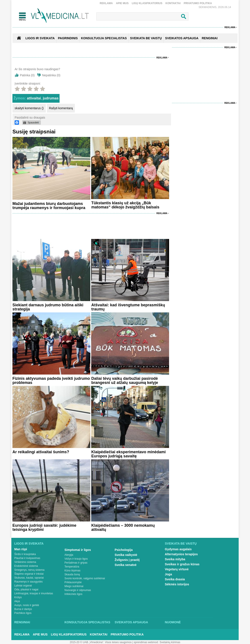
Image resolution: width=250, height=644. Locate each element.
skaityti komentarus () (29, 108)
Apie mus (122, 3)
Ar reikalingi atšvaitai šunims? (41, 452)
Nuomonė (173, 622)
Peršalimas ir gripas (76, 563)
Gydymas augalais (178, 549)
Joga (169, 574)
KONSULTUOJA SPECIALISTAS (104, 38)
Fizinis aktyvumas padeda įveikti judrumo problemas (51, 381)
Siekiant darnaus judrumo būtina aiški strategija (48, 307)
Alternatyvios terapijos (181, 554)
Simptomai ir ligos (78, 550)
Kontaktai (173, 3)
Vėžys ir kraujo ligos (76, 559)
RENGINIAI (210, 38)
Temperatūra (72, 567)
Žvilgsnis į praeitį (127, 560)
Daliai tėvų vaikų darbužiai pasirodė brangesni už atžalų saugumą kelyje (125, 381)
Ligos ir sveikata (40, 38)
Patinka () (27, 75)
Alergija (69, 555)
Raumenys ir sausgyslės (29, 582)
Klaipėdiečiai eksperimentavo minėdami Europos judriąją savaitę (128, 454)
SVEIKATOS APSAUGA (182, 38)
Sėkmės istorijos (177, 584)
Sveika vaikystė (126, 555)
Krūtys (18, 597)
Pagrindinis (68, 38)
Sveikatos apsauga (131, 622)
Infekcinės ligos (74, 594)
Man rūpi (21, 549)
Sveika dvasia (175, 579)
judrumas (51, 98)
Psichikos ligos (23, 613)
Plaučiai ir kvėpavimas (27, 558)
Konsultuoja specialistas (87, 622)
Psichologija (124, 550)
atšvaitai (34, 98)
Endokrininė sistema (26, 566)
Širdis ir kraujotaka (25, 554)
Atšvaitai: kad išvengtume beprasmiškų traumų (128, 307)
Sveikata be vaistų (181, 543)
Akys (17, 601)
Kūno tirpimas (73, 571)
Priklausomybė (73, 582)
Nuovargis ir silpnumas (78, 590)
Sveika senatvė (126, 565)
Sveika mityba (175, 559)
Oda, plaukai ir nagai (26, 589)
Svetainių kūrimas (170, 642)
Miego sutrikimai (74, 586)
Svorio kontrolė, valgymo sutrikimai (85, 578)
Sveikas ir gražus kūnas (182, 564)
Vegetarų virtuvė (177, 569)
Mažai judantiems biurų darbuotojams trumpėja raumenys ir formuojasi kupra (49, 206)
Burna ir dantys (23, 609)
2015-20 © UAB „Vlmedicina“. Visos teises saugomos (101, 642)
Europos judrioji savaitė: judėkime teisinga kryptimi (44, 527)
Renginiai (22, 622)
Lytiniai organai (23, 586)
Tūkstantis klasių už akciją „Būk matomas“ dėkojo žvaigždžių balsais (125, 205)
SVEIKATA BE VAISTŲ (146, 38)
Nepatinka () (51, 75)
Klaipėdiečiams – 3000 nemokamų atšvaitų (123, 527)
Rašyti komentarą (61, 108)
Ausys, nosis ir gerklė (27, 605)
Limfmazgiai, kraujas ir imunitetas (34, 593)
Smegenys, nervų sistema (29, 570)
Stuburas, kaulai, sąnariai (29, 578)
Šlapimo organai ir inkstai (29, 574)
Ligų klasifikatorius (147, 3)
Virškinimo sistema (25, 562)
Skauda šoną (72, 574)
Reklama (106, 3)
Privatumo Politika (198, 3)
